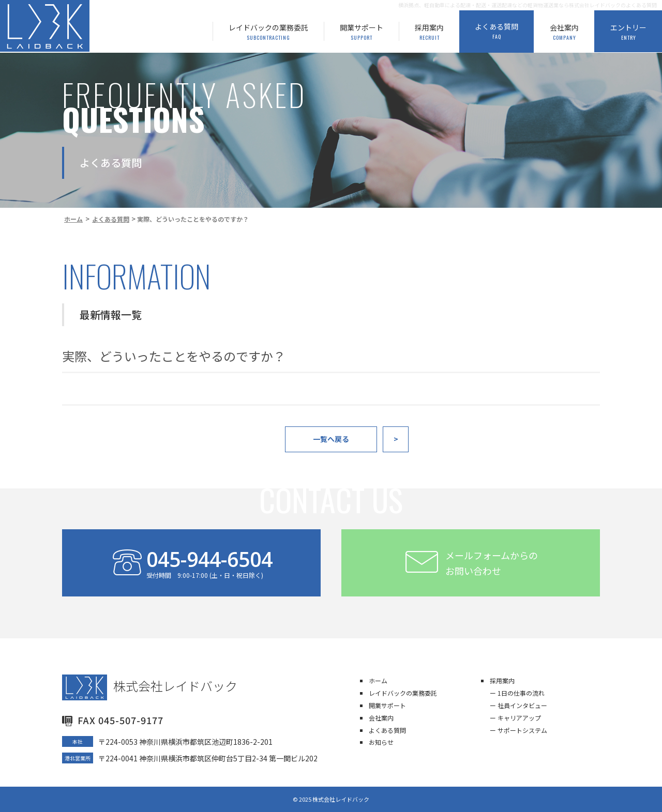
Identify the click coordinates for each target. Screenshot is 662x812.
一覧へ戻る (331, 439)
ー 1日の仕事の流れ (517, 693)
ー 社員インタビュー (518, 705)
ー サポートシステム (518, 730)
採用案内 (502, 680)
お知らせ (381, 742)
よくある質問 (387, 730)
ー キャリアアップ (515, 718)
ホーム (378, 680)
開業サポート (387, 705)
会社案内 (381, 718)
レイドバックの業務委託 (403, 693)
